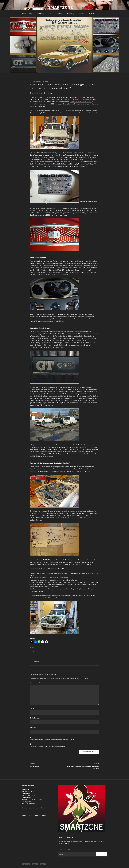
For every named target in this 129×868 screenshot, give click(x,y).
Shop (31, 14)
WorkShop (60, 14)
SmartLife (82, 14)
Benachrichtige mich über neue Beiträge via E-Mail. (48, 746)
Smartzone (60, 7)
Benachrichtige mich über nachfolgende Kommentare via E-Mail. (52, 740)
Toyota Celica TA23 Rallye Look (81, 102)
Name (33, 708)
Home (24, 14)
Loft (51, 14)
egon (47, 82)
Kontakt (91, 14)
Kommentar (35, 683)
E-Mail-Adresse (36, 718)
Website (33, 728)
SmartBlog (71, 14)
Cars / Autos (41, 14)
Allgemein (37, 662)
